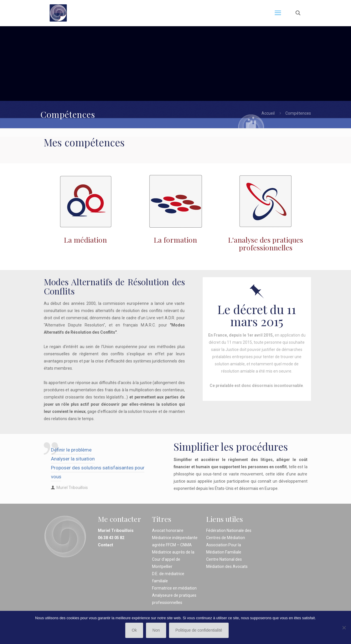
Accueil (268, 113)
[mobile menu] (278, 13)
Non (156, 630)
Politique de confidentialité (199, 630)
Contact (106, 545)
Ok (134, 630)
